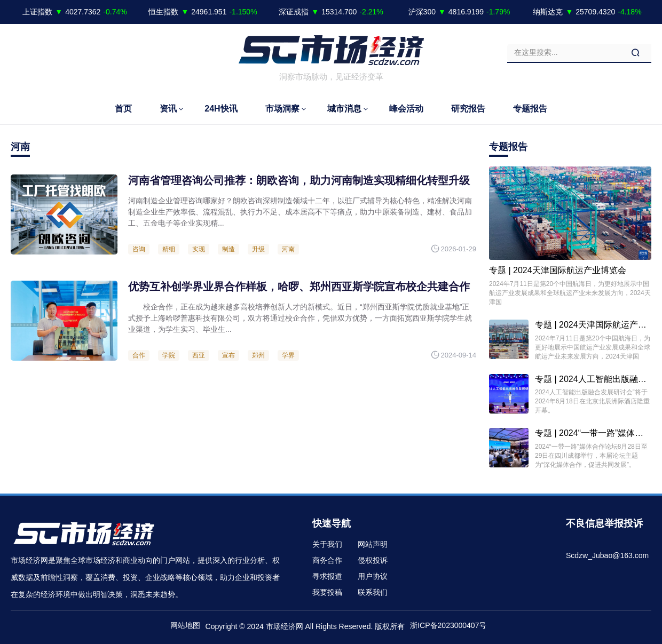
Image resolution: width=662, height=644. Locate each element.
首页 (123, 109)
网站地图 (185, 625)
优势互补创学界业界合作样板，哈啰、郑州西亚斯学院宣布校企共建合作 (299, 287)
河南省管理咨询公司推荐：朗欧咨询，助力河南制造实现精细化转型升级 (299, 180)
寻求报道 (327, 576)
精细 (169, 249)
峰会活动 (406, 109)
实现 (199, 249)
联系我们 (373, 592)
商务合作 (327, 560)
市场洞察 (282, 109)
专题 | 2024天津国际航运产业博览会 (558, 270)
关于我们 (327, 544)
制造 (228, 249)
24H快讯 (221, 109)
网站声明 (373, 544)
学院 (169, 355)
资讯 (168, 109)
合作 (139, 355)
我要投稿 (327, 592)
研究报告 (468, 109)
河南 (288, 249)
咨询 (139, 249)
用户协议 (373, 576)
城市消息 (344, 109)
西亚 (199, 355)
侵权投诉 (373, 560)
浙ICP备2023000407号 (448, 625)
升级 (258, 249)
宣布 (228, 355)
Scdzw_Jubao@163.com (607, 555)
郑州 (258, 355)
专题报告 (530, 109)
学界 (288, 355)
